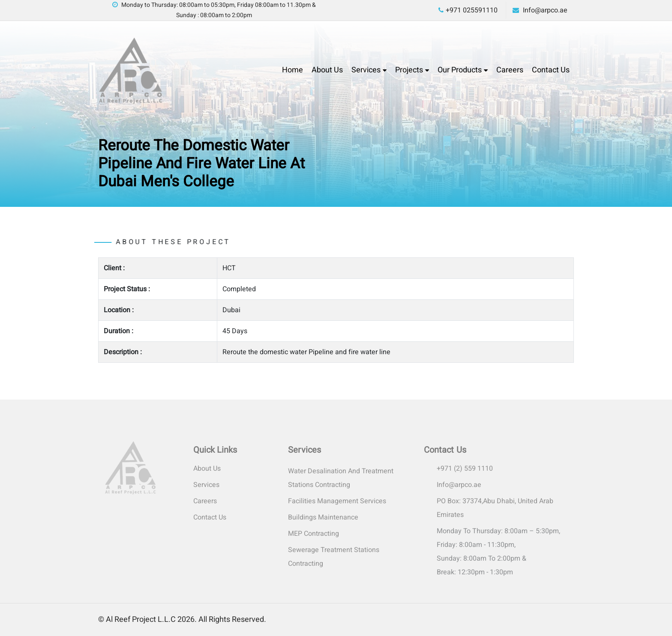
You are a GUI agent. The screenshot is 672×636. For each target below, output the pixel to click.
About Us (327, 70)
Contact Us (551, 70)
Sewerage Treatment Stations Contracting (334, 557)
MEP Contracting (313, 534)
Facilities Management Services (337, 501)
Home (292, 70)
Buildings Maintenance (323, 517)
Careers (510, 70)
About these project (155, 242)
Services (366, 70)
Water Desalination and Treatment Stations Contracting (341, 478)
